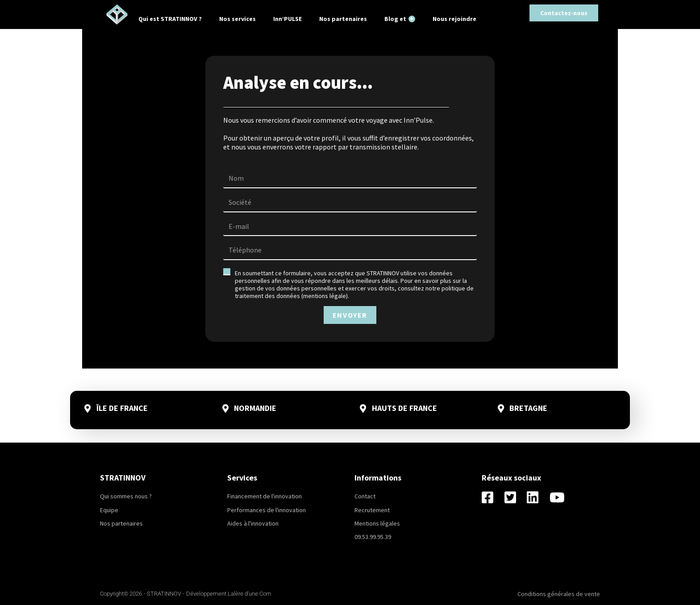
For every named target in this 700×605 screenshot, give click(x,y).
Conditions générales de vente (559, 594)
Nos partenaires (343, 19)
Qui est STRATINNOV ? (170, 19)
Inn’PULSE (287, 19)
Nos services (237, 19)
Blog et (400, 19)
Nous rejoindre (454, 19)
